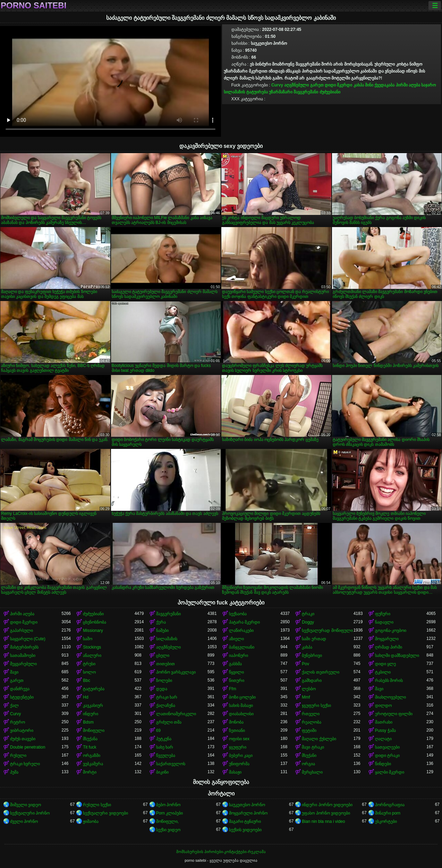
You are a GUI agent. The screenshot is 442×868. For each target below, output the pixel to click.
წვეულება (166, 756)
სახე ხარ (165, 747)
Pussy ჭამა (385, 731)
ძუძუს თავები (23, 739)
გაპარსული (22, 631)
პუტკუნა (164, 739)
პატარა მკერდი (244, 622)
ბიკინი (162, 772)
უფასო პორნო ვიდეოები (326, 813)
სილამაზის (234, 92)
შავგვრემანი (306, 92)
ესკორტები (386, 821)
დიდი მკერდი (338, 85)
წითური (237, 681)
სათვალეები (387, 747)
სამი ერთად (314, 639)
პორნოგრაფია (390, 805)
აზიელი (236, 639)
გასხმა (235, 664)
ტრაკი (308, 614)
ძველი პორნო (24, 821)
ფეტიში (309, 731)
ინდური (91, 714)
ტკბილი (383, 672)
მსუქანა (90, 739)
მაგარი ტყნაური (245, 821)
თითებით (165, 664)
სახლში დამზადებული (397, 656)
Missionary (93, 631)
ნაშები (162, 631)
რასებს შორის (389, 681)
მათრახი (384, 722)
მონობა (236, 722)
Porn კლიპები (170, 813)
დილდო (383, 706)
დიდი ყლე (385, 664)
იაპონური (239, 656)
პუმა (14, 772)
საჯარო (428, 85)
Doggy (308, 622)
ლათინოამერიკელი (176, 714)
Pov (305, 664)
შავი (14, 672)
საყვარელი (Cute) (28, 639)
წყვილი (236, 672)
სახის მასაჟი (241, 706)
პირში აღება (408, 85)
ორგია (308, 764)
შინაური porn (388, 813)
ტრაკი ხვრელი (25, 764)
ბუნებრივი (312, 656)
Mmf (306, 697)
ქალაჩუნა (166, 706)
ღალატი (383, 739)
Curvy (277, 85)
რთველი (311, 714)
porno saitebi (33, 6)
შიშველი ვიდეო (25, 805)
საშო (88, 639)
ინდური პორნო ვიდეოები (327, 805)
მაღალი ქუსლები (319, 739)
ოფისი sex (239, 739)
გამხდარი (312, 681)
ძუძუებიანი (330, 92)
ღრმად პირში (389, 647)
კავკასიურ (93, 706)
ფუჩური (383, 614)
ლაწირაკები (241, 631)
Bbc (87, 681)
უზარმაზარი (281, 92)
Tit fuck (90, 747)
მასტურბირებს (24, 647)
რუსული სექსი (97, 805)
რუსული (18, 756)
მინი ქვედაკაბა (380, 85)
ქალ (14, 706)
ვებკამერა (93, 764)
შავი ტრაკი (313, 747)
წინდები (383, 764)
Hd (86, 697)
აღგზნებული (296, 85)
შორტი (90, 772)
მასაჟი (235, 772)
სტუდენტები (22, 697)
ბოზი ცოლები (242, 697)
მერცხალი (312, 772)
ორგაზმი (92, 756)
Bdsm (88, 722)
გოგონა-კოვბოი (391, 631)
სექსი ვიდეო (168, 830)
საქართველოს (171, 764)
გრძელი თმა (169, 722)
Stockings (92, 647)
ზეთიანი (237, 731)
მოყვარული (387, 639)
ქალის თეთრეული (320, 672)
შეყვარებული (23, 664)
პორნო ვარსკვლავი (176, 672)
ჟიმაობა (91, 821)
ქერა (161, 622)
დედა (162, 689)
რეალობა (312, 722)
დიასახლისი (241, 714)
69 (158, 731)
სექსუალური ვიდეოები (105, 813)
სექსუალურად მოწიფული (327, 631)
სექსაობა (238, 614)
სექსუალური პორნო (30, 813)
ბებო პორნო (168, 805)
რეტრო (18, 722)
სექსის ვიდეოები (245, 830)
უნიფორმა (239, 764)
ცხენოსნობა (95, 622)
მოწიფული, (167, 821)
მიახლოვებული (390, 697)
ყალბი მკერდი (390, 772)
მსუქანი (309, 756)
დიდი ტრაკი (387, 756)
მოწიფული (94, 731)
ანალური (92, 656)
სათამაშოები (23, 656)
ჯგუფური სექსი (316, 706)
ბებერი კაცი (241, 756)
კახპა (359, 85)
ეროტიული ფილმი (394, 714)
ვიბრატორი (22, 731)
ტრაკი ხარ (167, 697)
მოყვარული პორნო (248, 813)
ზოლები (164, 681)
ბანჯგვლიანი (242, 647)
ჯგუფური (238, 747)
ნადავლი (384, 622)
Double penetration (28, 747)
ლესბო (309, 689)
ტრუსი (89, 664)
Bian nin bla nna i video (323, 821)
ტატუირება (257, 92)
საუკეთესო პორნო (247, 805)
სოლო (89, 672)
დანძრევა (20, 689)
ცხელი (163, 656)
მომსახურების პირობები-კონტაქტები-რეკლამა (221, 852)
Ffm (233, 689)
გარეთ (317, 85)
